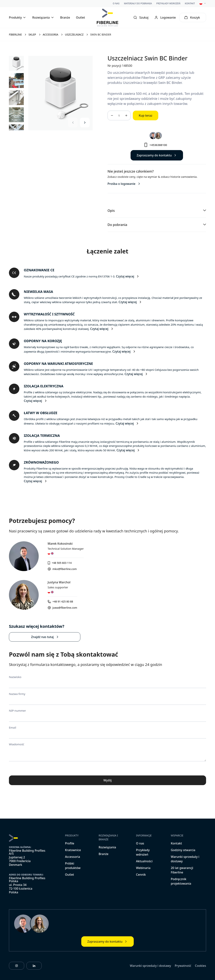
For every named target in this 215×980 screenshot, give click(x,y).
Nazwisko (15, 677)
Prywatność (183, 966)
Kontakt (190, 3)
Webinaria (143, 868)
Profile (70, 843)
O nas (116, 3)
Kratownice (73, 850)
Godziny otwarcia (183, 850)
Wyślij (107, 780)
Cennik (141, 875)
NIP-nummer (17, 711)
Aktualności (144, 861)
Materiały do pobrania (138, 3)
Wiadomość (17, 744)
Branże (65, 17)
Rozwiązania (107, 847)
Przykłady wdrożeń (168, 3)
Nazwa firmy (17, 694)
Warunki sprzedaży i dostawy (150, 966)
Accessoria (72, 857)
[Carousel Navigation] (79, 123)
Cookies (200, 966)
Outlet (80, 17)
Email (13, 727)
